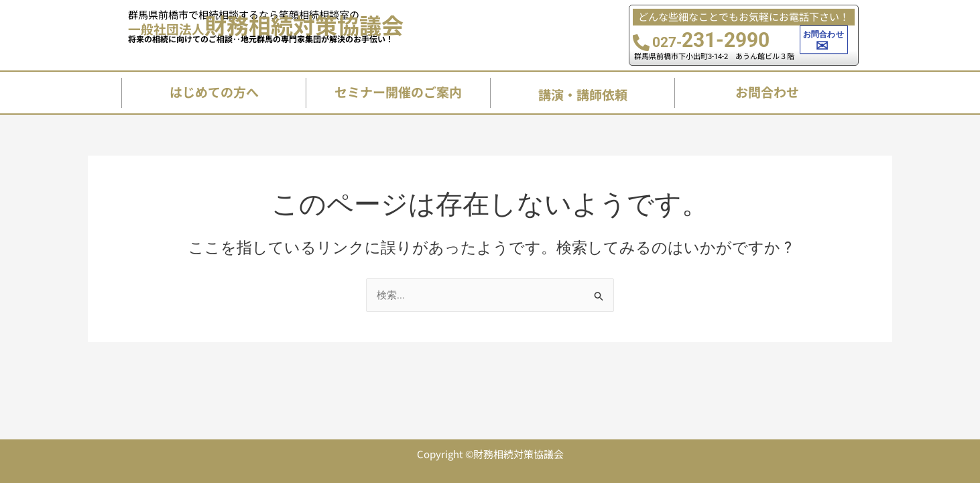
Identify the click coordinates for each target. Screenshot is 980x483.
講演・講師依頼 (583, 94)
